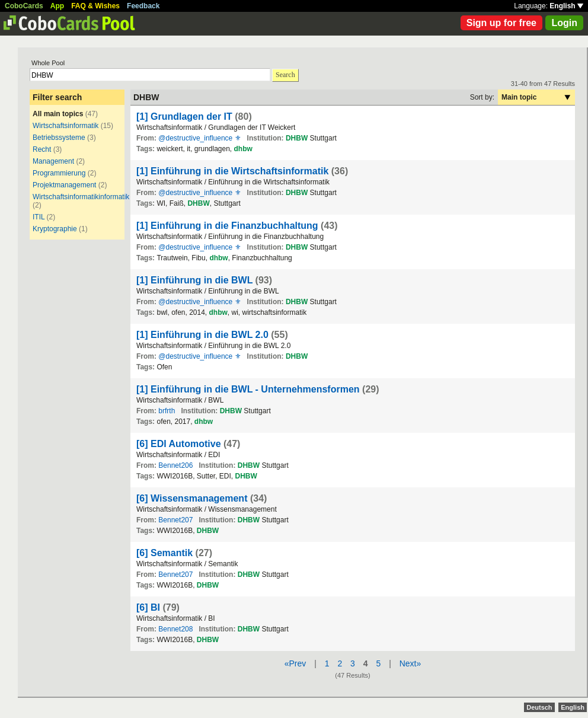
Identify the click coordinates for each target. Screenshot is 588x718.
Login (564, 23)
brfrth (167, 411)
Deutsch (539, 707)
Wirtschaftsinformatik (65, 126)
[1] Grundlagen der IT (184, 117)
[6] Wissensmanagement (192, 498)
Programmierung (59, 173)
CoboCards (24, 6)
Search (285, 75)
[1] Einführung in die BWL (194, 280)
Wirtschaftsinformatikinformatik (81, 197)
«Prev (295, 663)
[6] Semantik (164, 553)
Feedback (143, 6)
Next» (410, 663)
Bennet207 (175, 520)
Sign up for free (501, 23)
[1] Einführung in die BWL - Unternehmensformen (248, 389)
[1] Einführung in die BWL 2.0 (202, 335)
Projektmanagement (64, 185)
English (566, 6)
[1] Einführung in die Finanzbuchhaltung (227, 226)
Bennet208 (175, 629)
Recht (42, 149)
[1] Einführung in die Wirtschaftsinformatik (232, 171)
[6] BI (148, 607)
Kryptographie (55, 229)
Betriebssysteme (59, 138)
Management (53, 161)
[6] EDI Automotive (179, 444)
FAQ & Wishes (95, 6)
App (57, 6)
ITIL (39, 217)
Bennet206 (175, 465)
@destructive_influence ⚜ (199, 138)
